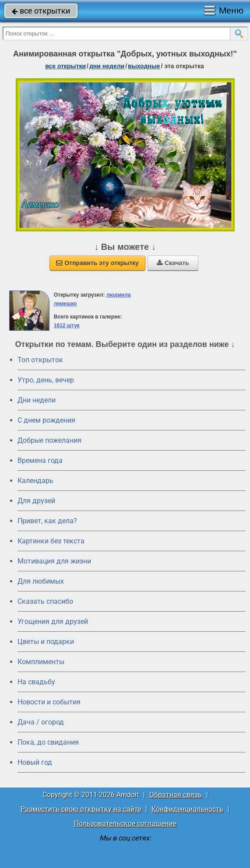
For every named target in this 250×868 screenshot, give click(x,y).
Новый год (35, 762)
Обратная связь (176, 795)
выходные (144, 66)
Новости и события (49, 702)
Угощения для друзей (53, 621)
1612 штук (67, 325)
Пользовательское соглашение (125, 824)
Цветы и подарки (46, 642)
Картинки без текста (51, 541)
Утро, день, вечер (46, 380)
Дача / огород (41, 722)
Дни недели (37, 400)
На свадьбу (36, 682)
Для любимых (41, 581)
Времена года (40, 460)
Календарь (35, 481)
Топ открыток (40, 360)
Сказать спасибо (45, 601)
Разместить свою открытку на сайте (81, 809)
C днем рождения (46, 420)
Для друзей (36, 501)
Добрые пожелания (49, 440)
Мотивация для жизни (54, 561)
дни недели (107, 66)
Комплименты (41, 662)
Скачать (173, 263)
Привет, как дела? (47, 521)
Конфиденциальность (187, 809)
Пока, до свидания (48, 742)
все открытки (41, 11)
